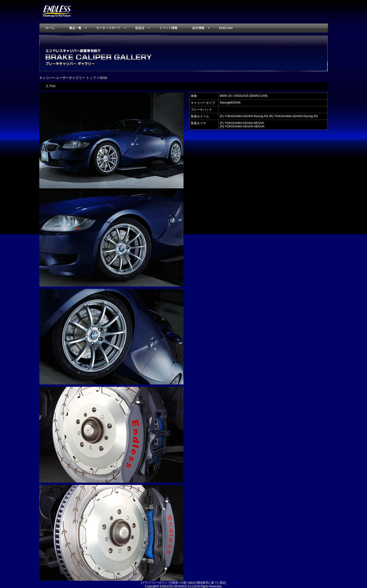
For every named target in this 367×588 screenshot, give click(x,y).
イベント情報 (168, 28)
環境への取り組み (183, 583)
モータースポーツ (111, 28)
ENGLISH (226, 28)
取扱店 (143, 28)
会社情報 (201, 28)
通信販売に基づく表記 (211, 583)
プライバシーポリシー (156, 583)
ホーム (50, 28)
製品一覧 (78, 28)
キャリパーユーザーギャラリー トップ (68, 78)
